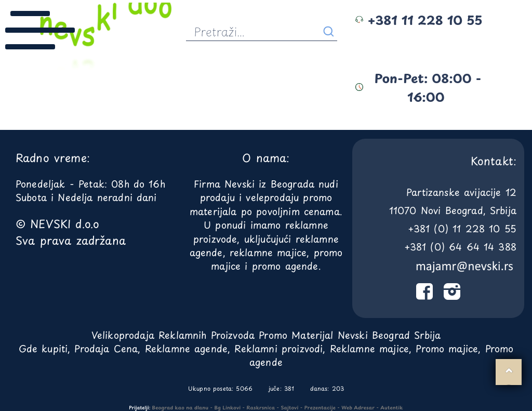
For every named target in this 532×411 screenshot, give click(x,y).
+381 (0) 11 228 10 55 (462, 228)
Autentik (391, 407)
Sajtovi (289, 407)
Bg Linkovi (227, 407)
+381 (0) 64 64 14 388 (460, 247)
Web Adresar (358, 407)
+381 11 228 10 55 (419, 20)
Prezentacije (320, 407)
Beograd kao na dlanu (181, 407)
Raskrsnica (261, 407)
